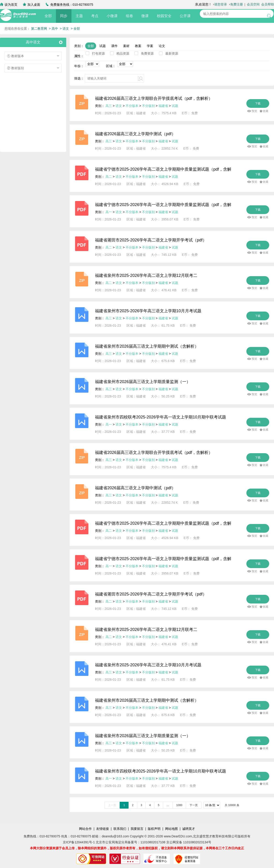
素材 (126, 46)
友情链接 (103, 829)
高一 (109, 212)
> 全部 (75, 29)
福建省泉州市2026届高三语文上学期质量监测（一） (143, 382)
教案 (138, 46)
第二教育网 (39, 29)
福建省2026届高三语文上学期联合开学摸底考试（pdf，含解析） (154, 98)
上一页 (112, 805)
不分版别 (149, 106)
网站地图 (171, 829)
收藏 (266, 111)
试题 (103, 46)
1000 (179, 805)
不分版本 (132, 106)
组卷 (129, 16)
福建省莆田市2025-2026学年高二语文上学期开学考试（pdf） (151, 240)
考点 (95, 16)
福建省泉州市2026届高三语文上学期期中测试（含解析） (147, 346)
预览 (254, 111)
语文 (119, 106)
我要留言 (137, 829)
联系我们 (120, 829)
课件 (114, 46)
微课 (145, 16)
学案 (150, 46)
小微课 (112, 16)
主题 (79, 16)
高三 (109, 106)
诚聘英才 (189, 829)
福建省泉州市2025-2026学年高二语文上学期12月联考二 (146, 275)
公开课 (185, 16)
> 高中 (53, 29)
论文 (162, 46)
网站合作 (85, 829)
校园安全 (164, 16)
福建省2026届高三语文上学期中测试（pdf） (135, 134)
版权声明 (154, 829)
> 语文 (64, 29)
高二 (109, 177)
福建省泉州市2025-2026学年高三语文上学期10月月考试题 (148, 311)
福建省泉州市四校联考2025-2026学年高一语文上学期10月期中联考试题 (161, 417)
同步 (64, 16)
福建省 (163, 106)
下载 (258, 103)
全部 (48, 16)
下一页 (194, 805)
